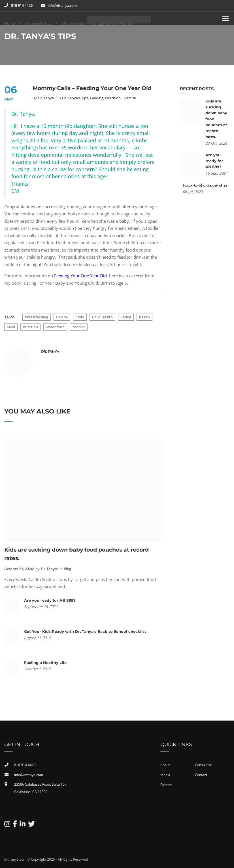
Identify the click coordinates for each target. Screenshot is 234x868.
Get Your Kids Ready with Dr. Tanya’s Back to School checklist (85, 631)
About (165, 765)
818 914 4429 (22, 6)
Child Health (102, 317)
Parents (166, 785)
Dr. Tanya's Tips (75, 98)
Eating (126, 317)
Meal (11, 327)
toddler (79, 327)
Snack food (55, 327)
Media (165, 775)
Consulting (203, 765)
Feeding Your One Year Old (80, 276)
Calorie (62, 317)
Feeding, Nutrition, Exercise (113, 98)
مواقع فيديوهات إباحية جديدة (205, 185)
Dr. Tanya (46, 98)
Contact (201, 775)
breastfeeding (37, 317)
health (144, 317)
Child (80, 317)
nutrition (30, 327)
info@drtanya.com (62, 6)
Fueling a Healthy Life (45, 663)
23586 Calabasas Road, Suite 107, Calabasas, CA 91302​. (41, 788)
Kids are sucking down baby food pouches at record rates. (76, 554)
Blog (67, 569)
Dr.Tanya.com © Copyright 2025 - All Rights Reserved (46, 859)
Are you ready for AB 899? (50, 600)
